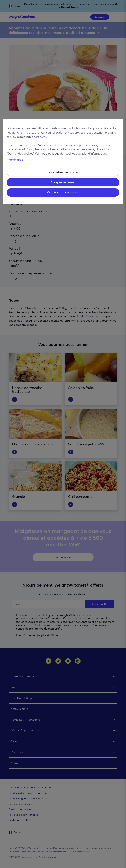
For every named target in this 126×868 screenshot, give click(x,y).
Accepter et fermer (63, 182)
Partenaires (15, 160)
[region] (63, 161)
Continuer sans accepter (63, 192)
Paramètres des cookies (63, 172)
